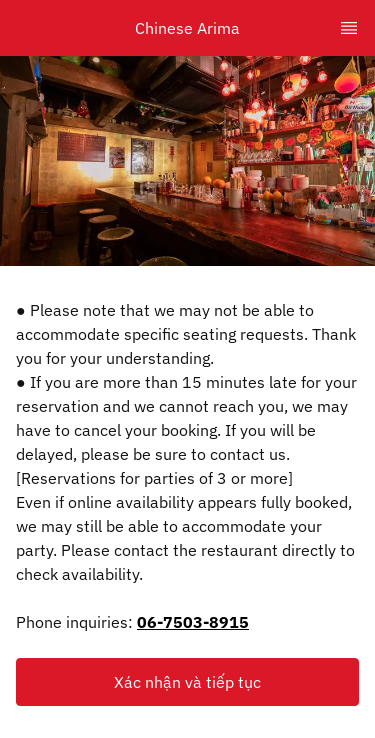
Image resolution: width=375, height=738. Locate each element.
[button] (187, 682)
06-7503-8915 (193, 622)
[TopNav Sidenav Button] (349, 28)
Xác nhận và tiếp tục (187, 682)
